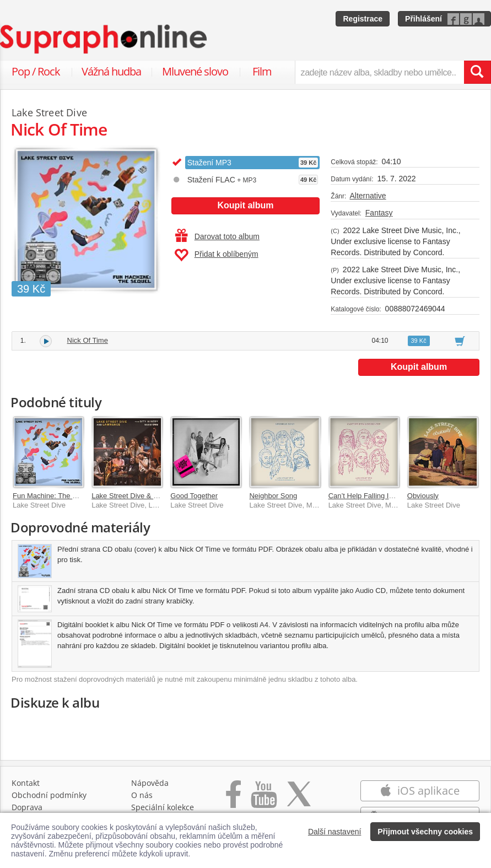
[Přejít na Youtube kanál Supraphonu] (263, 800)
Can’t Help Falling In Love (369, 496)
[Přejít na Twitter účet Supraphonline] (299, 800)
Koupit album (245, 205)
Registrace (363, 19)
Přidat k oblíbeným (216, 255)
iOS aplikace (420, 791)
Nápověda (150, 783)
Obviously (423, 496)
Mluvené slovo (195, 71)
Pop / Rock (36, 71)
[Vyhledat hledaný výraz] (477, 72)
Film (262, 71)
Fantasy (379, 213)
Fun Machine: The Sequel (54, 496)
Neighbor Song (273, 496)
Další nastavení (335, 832)
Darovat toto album (217, 236)
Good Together (194, 496)
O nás (142, 795)
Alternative (368, 196)
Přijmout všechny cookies (425, 832)
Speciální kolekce (163, 807)
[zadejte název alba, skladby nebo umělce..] (379, 72)
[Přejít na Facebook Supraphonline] (233, 800)
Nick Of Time (88, 340)
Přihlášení (423, 19)
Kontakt (26, 783)
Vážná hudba (111, 71)
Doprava (27, 807)
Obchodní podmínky (49, 795)
